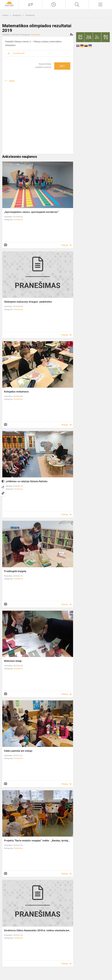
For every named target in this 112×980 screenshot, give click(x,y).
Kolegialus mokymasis (16, 392)
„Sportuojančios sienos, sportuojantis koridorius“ (31, 212)
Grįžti (12, 81)
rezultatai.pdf (19, 53)
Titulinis (6, 15)
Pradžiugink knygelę (15, 571)
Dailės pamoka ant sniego (18, 751)
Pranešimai (30, 15)
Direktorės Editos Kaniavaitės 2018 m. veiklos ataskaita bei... (37, 930)
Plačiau (65, 245)
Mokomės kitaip (13, 661)
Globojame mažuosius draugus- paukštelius (28, 302)
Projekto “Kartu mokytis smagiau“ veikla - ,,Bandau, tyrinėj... (37, 841)
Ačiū (62, 66)
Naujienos (17, 15)
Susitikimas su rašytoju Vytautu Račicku (26, 481)
